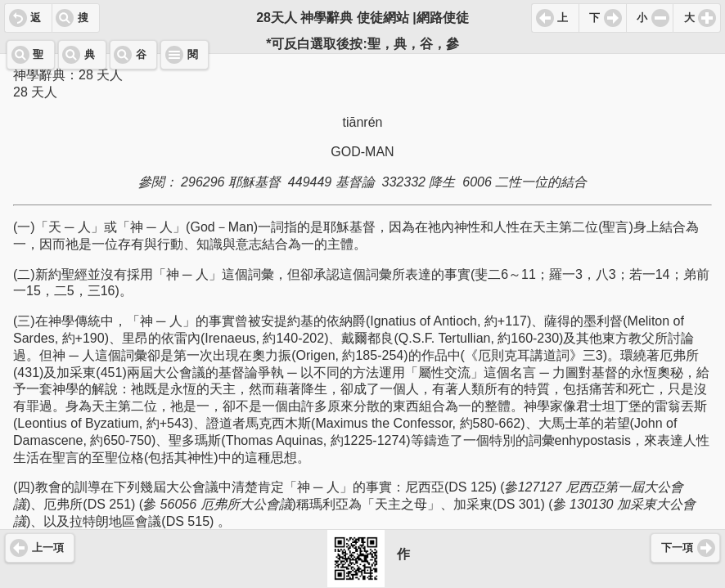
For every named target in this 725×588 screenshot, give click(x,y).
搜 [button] (83, 18)
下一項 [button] (677, 548)
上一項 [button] (48, 548)
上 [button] (563, 18)
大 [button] (689, 18)
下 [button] (594, 18)
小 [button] (642, 18)
